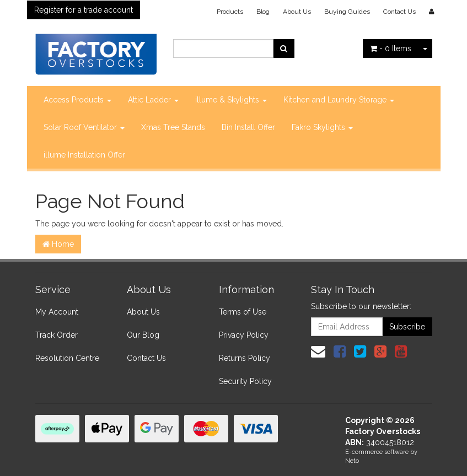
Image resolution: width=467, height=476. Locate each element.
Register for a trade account (84, 10)
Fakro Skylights (322, 127)
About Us (297, 12)
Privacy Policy (244, 335)
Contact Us (399, 12)
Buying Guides (347, 12)
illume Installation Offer (84, 155)
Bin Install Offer (248, 127)
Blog (263, 12)
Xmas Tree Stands (173, 127)
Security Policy (245, 381)
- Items (391, 48)
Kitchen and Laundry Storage (339, 100)
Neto (352, 461)
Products (230, 12)
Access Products (77, 100)
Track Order (57, 335)
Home (58, 244)
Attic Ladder (153, 100)
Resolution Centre (67, 358)
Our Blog (143, 335)
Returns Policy (245, 358)
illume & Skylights (231, 100)
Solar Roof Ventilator (84, 127)
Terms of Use (243, 312)
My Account (57, 312)
